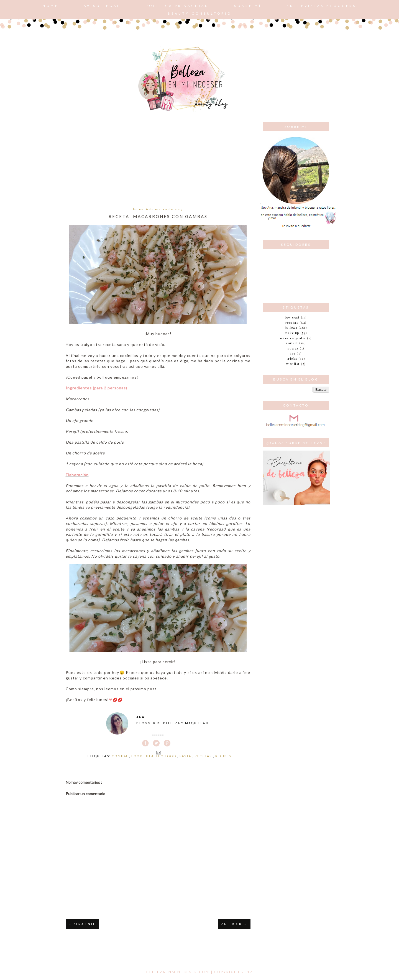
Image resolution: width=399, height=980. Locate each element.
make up (292, 333)
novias (293, 348)
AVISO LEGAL (102, 6)
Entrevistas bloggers (322, 6)
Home (51, 6)
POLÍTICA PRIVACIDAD (177, 6)
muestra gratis (293, 338)
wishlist (293, 364)
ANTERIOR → (234, 924)
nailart (292, 343)
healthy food (162, 756)
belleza (291, 328)
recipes (223, 756)
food (138, 756)
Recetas (204, 756)
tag (293, 354)
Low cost (292, 317)
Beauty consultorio (200, 13)
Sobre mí (248, 6)
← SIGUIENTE (82, 924)
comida (120, 756)
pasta (186, 756)
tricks (292, 359)
